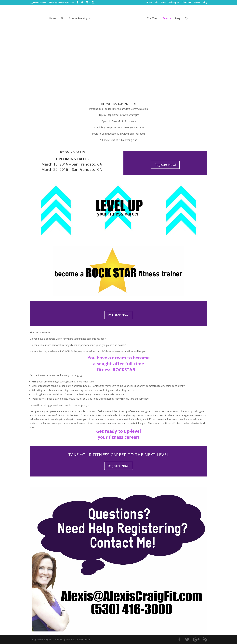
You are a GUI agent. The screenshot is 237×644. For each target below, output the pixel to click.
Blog (205, 3)
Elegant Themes (53, 639)
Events (197, 3)
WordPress (85, 639)
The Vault (187, 3)
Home (149, 3)
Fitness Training (168, 3)
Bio (157, 3)
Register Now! (165, 165)
